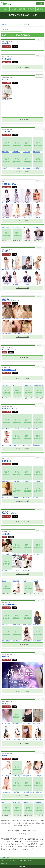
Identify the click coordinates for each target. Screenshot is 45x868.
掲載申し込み (32, 861)
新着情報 (22, 9)
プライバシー (14, 861)
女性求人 (40, 9)
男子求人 (31, 9)
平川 (25, 834)
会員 (40, 4)
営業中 (27, 24)
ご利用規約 (23, 861)
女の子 (14, 9)
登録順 (5, 29)
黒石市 (4, 24)
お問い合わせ (4, 861)
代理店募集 (4, 864)
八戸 (21, 834)
